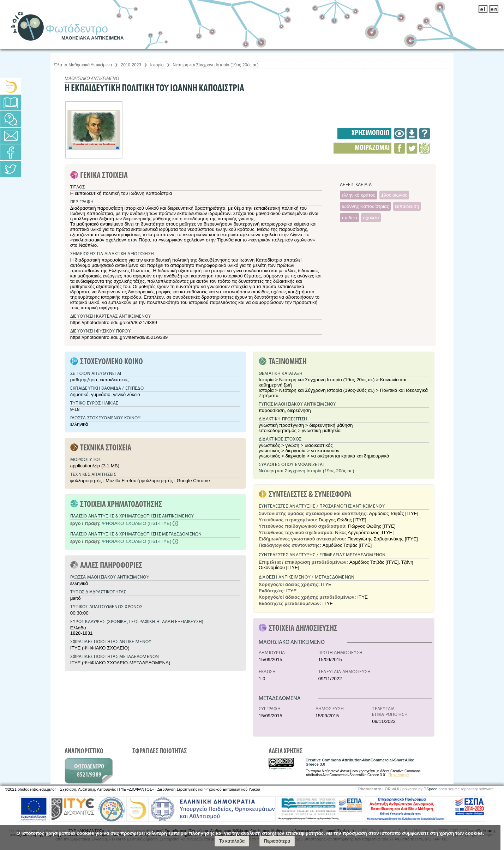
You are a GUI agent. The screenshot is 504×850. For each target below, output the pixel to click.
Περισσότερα (399, 775)
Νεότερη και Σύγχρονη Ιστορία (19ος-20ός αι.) (216, 65)
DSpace (430, 789)
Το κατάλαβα (232, 841)
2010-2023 (131, 65)
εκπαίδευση (407, 206)
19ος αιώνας (394, 195)
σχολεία (371, 218)
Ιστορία (157, 65)
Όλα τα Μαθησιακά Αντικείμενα (83, 65)
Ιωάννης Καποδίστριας (365, 206)
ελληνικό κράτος (358, 195)
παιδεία (349, 218)
